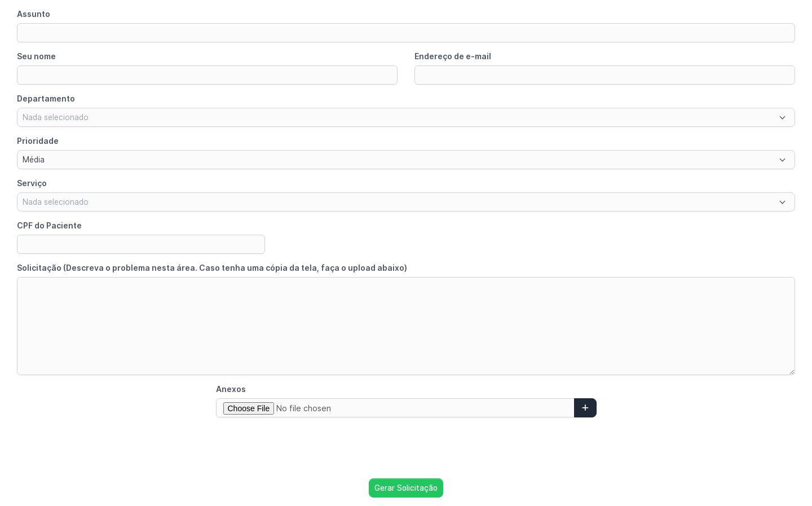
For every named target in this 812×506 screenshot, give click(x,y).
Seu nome (36, 56)
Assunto (34, 14)
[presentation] (406, 448)
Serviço (32, 183)
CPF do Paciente (49, 225)
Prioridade (38, 141)
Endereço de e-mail (453, 56)
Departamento (46, 98)
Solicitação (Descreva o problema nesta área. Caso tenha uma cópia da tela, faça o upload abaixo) (212, 268)
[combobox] (406, 117)
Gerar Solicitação (406, 488)
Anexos (231, 389)
